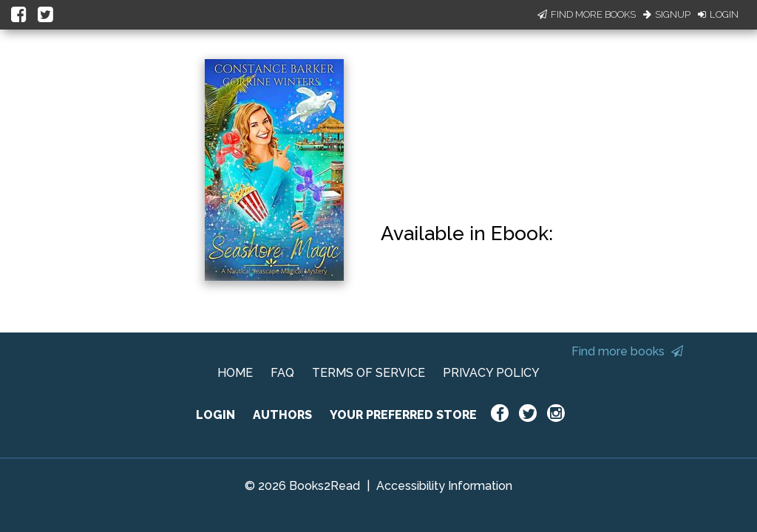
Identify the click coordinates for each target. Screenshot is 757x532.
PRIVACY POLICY (491, 373)
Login (718, 14)
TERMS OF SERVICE (369, 373)
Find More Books (587, 14)
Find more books (627, 351)
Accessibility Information (444, 486)
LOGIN (215, 415)
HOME (235, 373)
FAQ (282, 373)
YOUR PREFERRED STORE (403, 415)
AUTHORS (282, 415)
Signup (667, 14)
